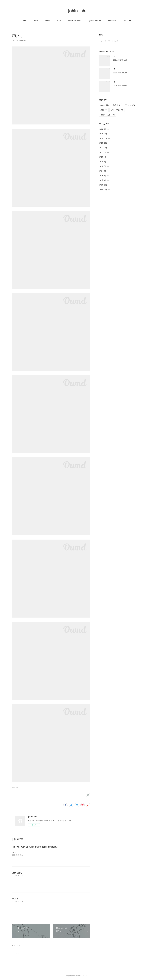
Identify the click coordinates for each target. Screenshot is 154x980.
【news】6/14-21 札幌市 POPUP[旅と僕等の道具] (35, 847)
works (59, 21)
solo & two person (75, 21)
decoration (112, 21)
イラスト (130, 105)
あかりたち (17, 873)
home (25, 21)
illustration (127, 21)
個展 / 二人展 (108, 115)
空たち (15, 898)
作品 (116, 105)
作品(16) (15, 787)
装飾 (104, 110)
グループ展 (117, 110)
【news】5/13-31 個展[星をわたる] (127, 56)
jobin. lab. (77, 11)
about (48, 21)
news (36, 21)
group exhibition (95, 21)
